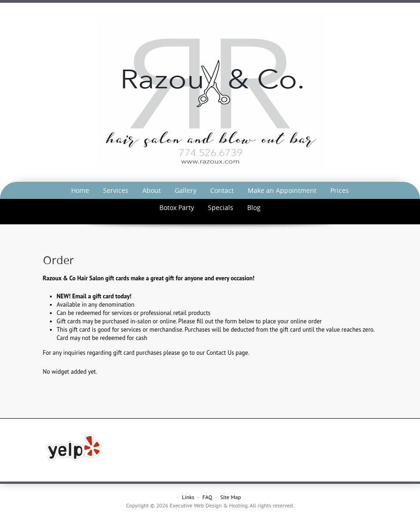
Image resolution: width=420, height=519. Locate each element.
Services (116, 190)
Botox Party (177, 207)
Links (188, 497)
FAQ (207, 497)
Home (80, 190)
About (152, 190)
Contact (222, 190)
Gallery (186, 190)
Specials (221, 207)
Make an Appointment (282, 190)
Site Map (231, 497)
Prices (340, 190)
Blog (254, 207)
